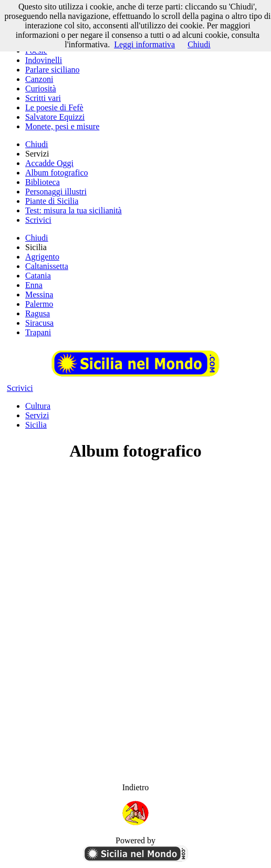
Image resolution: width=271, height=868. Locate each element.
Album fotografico (57, 173)
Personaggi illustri (56, 192)
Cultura (38, 406)
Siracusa (39, 323)
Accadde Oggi (49, 163)
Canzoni (39, 79)
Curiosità (41, 89)
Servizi (37, 415)
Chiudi (37, 144)
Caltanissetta (47, 266)
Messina (39, 294)
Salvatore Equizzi (55, 117)
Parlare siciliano (53, 70)
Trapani (38, 332)
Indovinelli (44, 60)
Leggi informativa (144, 44)
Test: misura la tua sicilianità (74, 210)
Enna (34, 285)
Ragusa (38, 313)
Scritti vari (43, 98)
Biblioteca (43, 182)
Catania (38, 276)
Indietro (136, 787)
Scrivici (38, 220)
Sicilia (36, 425)
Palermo (39, 304)
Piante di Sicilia (52, 201)
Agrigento (42, 257)
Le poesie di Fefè (54, 107)
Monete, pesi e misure (62, 126)
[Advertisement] (135, 545)
